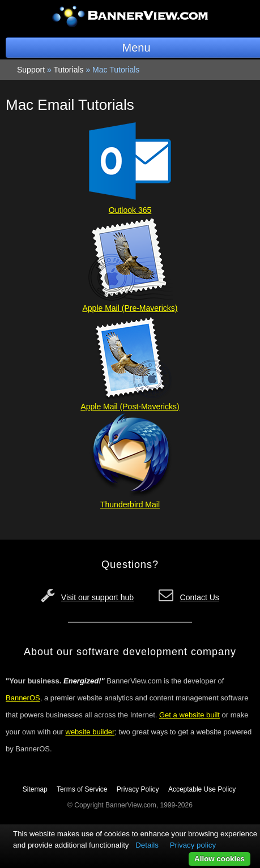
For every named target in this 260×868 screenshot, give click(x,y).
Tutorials (68, 70)
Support (31, 70)
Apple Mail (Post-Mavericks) (130, 407)
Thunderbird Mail (130, 504)
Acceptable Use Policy (202, 789)
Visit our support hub (97, 597)
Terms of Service (82, 789)
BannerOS (23, 698)
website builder (90, 732)
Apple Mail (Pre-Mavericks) (130, 308)
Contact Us (200, 597)
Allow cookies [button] (219, 859)
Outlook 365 (130, 210)
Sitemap (35, 789)
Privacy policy (193, 845)
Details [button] (147, 845)
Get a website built (189, 715)
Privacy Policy (138, 789)
